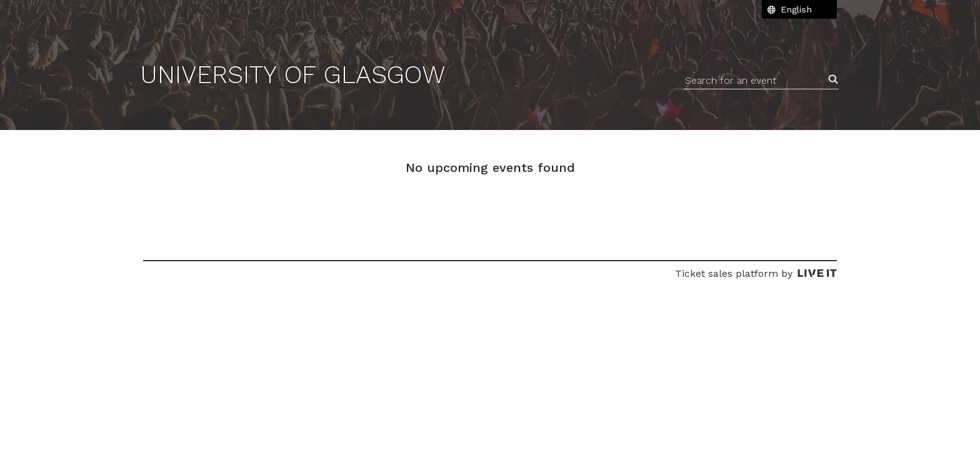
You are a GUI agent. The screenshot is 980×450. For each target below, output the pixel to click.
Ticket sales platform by (756, 273)
